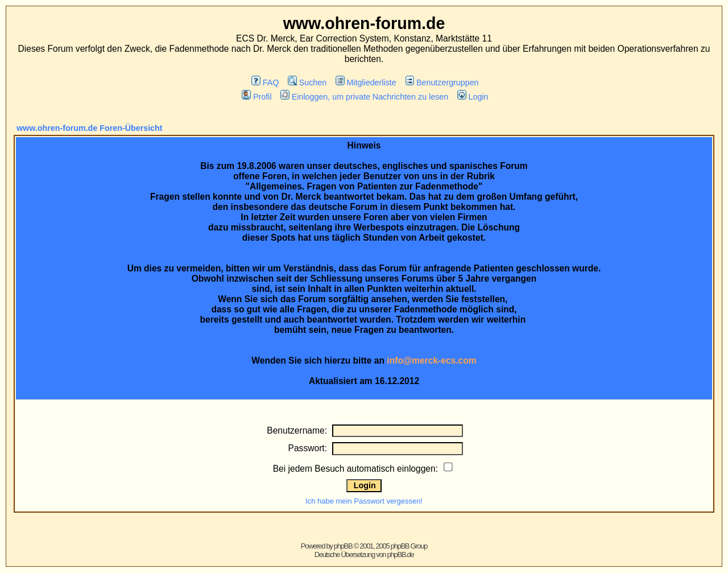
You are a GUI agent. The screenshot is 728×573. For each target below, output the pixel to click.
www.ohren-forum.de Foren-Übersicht (90, 128)
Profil (257, 97)
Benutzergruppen (442, 83)
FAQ (265, 83)
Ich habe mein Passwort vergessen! (364, 501)
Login (473, 97)
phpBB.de (401, 555)
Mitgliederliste (366, 83)
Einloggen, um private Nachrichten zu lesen (364, 97)
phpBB (343, 546)
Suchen (307, 83)
